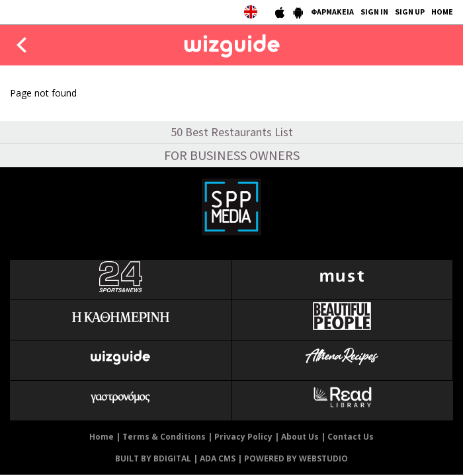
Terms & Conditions (164, 437)
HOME (442, 12)
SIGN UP (410, 12)
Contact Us (351, 437)
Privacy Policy (243, 437)
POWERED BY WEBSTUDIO (296, 458)
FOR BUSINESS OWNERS (232, 155)
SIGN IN (374, 12)
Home (102, 437)
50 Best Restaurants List (232, 132)
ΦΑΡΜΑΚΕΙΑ (332, 12)
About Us (300, 437)
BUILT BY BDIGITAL (153, 458)
